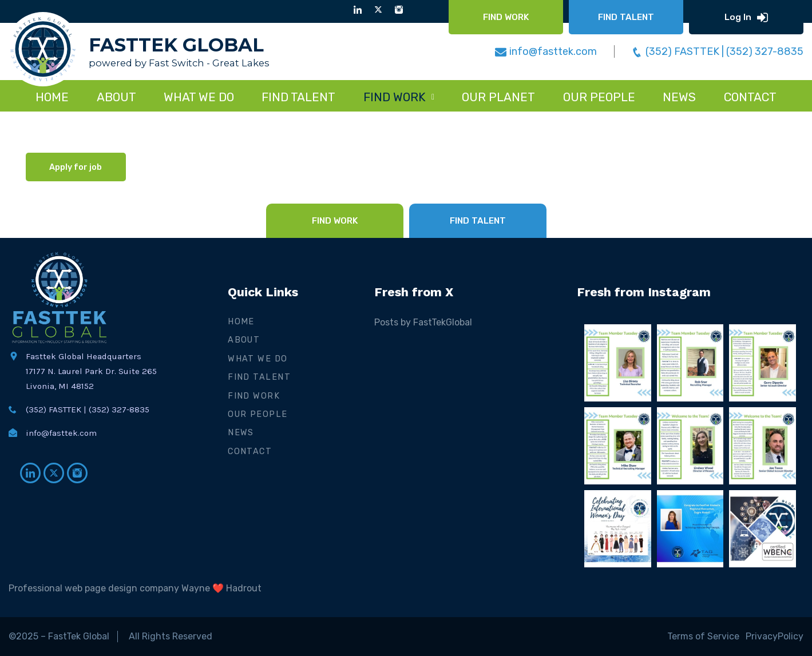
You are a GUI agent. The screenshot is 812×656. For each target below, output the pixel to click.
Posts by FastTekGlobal (423, 322)
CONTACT (750, 97)
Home (52, 97)
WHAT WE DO (199, 97)
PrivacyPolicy (775, 636)
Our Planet (498, 97)
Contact (250, 452)
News (241, 433)
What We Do (258, 359)
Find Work (254, 396)
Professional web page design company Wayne (109, 588)
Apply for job (76, 167)
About (116, 97)
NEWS (679, 97)
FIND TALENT (298, 97)
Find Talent (259, 377)
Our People (599, 97)
